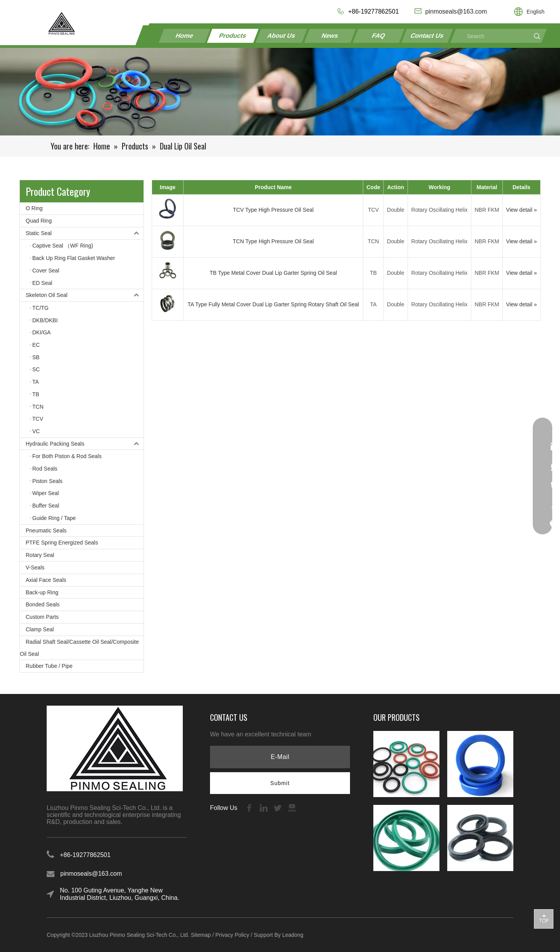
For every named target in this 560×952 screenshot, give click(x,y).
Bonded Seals (43, 604)
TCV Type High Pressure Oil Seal (273, 210)
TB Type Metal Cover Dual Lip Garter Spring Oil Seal (273, 273)
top (544, 919)
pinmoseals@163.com (91, 874)
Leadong (293, 935)
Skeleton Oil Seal (85, 295)
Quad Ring (39, 221)
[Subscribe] (280, 783)
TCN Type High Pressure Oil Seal (273, 241)
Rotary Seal (40, 555)
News (330, 36)
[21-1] (280, 92)
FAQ (379, 36)
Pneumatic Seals (46, 530)
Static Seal (85, 233)
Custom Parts (42, 617)
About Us (282, 36)
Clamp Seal (40, 629)
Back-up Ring (42, 592)
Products (233, 36)
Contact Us (427, 36)
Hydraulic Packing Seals (85, 444)
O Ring (34, 208)
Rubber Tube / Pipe (49, 666)
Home (185, 36)
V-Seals (35, 567)
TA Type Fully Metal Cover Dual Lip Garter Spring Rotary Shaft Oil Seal (273, 304)
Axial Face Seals (46, 580)
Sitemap (201, 935)
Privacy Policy (232, 935)
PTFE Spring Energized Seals (62, 543)
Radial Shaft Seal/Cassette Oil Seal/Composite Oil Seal (79, 648)
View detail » (521, 210)
